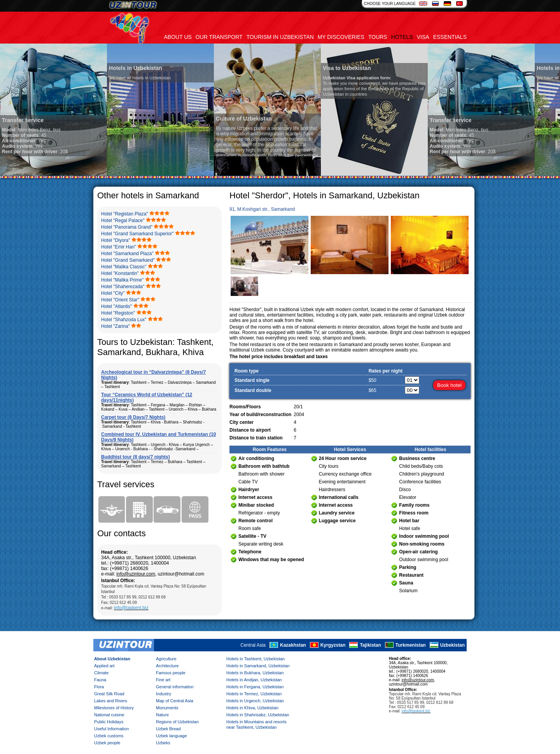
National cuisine (109, 715)
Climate (101, 673)
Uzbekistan (452, 645)
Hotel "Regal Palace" (123, 220)
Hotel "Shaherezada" (123, 287)
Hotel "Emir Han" (119, 247)
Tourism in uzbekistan (280, 37)
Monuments (167, 708)
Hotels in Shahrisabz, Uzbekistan (258, 715)
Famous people (171, 673)
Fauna (100, 680)
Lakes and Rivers (111, 701)
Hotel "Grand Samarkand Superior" (137, 234)
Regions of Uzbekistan (177, 722)
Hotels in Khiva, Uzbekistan (252, 708)
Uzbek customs (109, 736)
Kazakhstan (293, 645)
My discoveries (341, 37)
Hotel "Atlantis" (116, 306)
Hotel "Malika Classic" (124, 267)
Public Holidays (109, 722)
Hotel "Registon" (118, 313)
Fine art (163, 680)
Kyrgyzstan (333, 645)
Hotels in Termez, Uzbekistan (254, 694)
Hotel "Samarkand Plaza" (127, 254)
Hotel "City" (113, 293)
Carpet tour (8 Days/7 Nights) (133, 417)
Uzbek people (107, 743)
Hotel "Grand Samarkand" (128, 260)
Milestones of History (114, 708)
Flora (99, 687)
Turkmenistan (411, 645)
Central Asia (253, 645)
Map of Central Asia (175, 701)
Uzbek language (171, 736)
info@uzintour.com (136, 574)
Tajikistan (370, 645)
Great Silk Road (109, 694)
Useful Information (111, 729)
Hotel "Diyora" (116, 240)
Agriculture (166, 659)
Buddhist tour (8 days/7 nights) (136, 457)
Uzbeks (163, 743)
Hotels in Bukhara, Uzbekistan (255, 673)
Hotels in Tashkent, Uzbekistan (255, 659)
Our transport (219, 37)
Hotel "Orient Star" (120, 300)
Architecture (167, 666)
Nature (162, 715)
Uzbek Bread (168, 729)
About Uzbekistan (112, 659)
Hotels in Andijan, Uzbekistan (254, 680)
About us (178, 37)
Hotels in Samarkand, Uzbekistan (258, 666)
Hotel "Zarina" (115, 326)
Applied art (104, 666)
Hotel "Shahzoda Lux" (124, 320)
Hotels (402, 37)
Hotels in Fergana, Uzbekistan (255, 687)
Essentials (450, 37)
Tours (378, 37)
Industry (164, 694)
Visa (423, 37)
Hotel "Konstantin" (120, 273)
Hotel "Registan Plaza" (125, 214)
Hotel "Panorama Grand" (127, 227)
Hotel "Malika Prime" (122, 280)
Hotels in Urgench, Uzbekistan (255, 701)
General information (175, 687)
